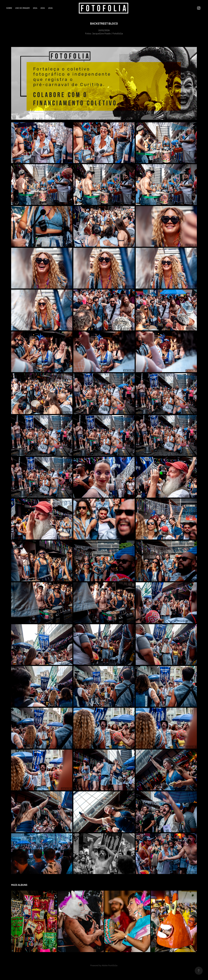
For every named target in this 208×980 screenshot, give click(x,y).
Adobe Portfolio (110, 965)
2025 (43, 8)
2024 (35, 8)
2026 (50, 8)
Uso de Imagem (22, 8)
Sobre (9, 8)
